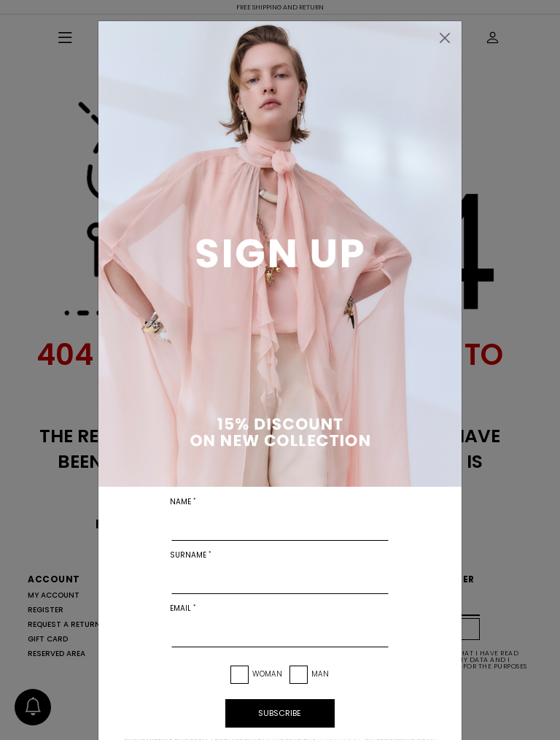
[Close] (445, 38)
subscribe (280, 713)
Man (320, 674)
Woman (267, 674)
